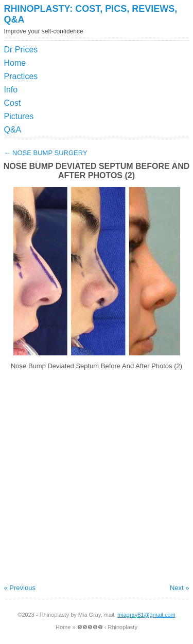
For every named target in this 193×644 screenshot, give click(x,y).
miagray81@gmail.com (146, 615)
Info (11, 90)
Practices (21, 76)
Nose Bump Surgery (46, 153)
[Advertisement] (142, 69)
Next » (180, 588)
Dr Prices (21, 50)
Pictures (19, 116)
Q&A (13, 130)
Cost (13, 103)
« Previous (20, 588)
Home (15, 63)
